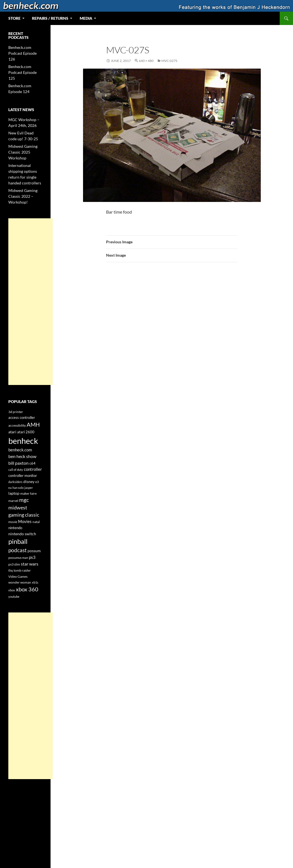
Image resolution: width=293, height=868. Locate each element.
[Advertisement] (31, 302)
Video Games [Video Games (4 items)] (18, 576)
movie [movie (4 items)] (13, 522)
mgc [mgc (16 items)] (24, 500)
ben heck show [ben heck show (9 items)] (22, 456)
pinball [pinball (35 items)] (18, 541)
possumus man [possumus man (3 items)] (18, 558)
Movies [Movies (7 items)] (25, 521)
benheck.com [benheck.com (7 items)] (20, 450)
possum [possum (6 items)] (34, 551)
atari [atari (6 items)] (12, 432)
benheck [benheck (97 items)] (23, 441)
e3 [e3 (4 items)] (37, 482)
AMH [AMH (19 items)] (33, 424)
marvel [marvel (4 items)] (13, 501)
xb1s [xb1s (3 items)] (35, 582)
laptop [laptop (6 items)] (14, 493)
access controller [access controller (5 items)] (22, 417)
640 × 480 (146, 61)
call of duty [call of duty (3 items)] (16, 470)
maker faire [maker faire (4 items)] (28, 493)
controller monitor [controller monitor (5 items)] (23, 476)
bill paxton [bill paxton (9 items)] (18, 463)
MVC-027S (169, 61)
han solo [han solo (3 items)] (18, 488)
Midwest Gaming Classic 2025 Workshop (23, 152)
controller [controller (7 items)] (33, 469)
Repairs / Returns (50, 18)
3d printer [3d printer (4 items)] (16, 412)
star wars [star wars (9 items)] (30, 564)
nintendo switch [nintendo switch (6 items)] (22, 534)
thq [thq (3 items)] (11, 570)
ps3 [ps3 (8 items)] (32, 557)
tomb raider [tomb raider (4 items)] (22, 570)
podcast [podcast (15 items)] (17, 550)
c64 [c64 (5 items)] (32, 463)
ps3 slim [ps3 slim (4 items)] (14, 564)
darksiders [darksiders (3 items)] (15, 482)
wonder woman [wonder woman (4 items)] (20, 582)
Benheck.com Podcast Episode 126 (22, 53)
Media (86, 18)
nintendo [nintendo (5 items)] (15, 528)
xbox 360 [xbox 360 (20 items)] (27, 589)
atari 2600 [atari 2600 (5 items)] (26, 432)
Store (14, 18)
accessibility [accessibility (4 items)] (17, 425)
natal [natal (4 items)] (36, 522)
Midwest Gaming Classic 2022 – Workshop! (23, 196)
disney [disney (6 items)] (29, 481)
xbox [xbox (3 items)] (12, 590)
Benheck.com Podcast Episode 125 (22, 72)
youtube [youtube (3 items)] (14, 596)
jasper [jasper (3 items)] (29, 488)
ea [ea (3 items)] (10, 488)
